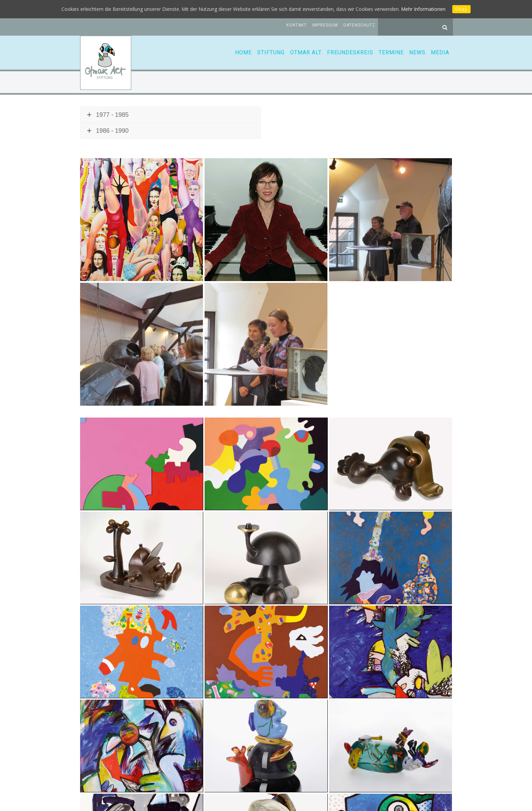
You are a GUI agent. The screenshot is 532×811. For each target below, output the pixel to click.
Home (243, 52)
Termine (391, 52)
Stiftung (271, 52)
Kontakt (297, 25)
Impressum (325, 25)
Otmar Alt (306, 52)
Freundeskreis (350, 52)
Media (440, 52)
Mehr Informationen (423, 9)
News (417, 52)
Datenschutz (359, 25)
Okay (461, 9)
